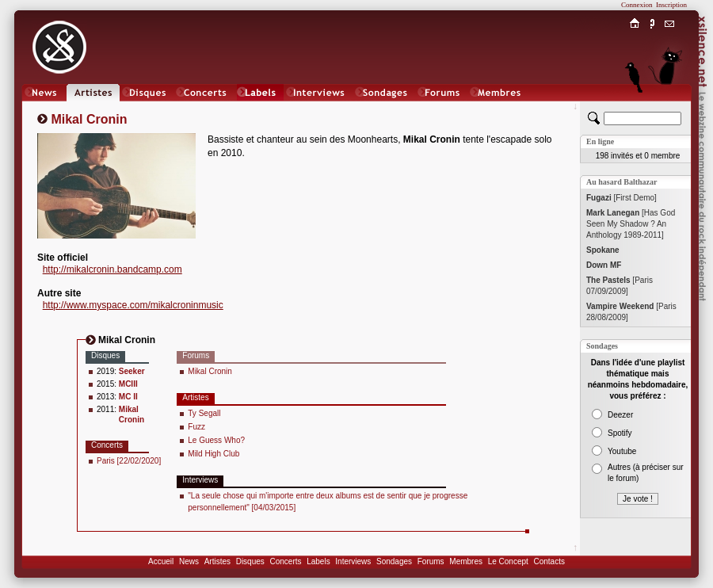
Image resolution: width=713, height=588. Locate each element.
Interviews (353, 561)
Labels (318, 561)
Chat (670, 108)
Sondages (394, 561)
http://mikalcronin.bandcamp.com (112, 269)
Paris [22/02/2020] (129, 461)
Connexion (637, 5)
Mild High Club (214, 454)
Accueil (161, 561)
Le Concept (508, 561)
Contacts (549, 561)
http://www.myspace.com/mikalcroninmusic (133, 305)
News (189, 561)
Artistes (217, 561)
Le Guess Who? (216, 440)
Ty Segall (204, 413)
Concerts (285, 561)
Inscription (671, 5)
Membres (466, 561)
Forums (431, 561)
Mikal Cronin (210, 371)
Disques (250, 561)
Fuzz (196, 427)
